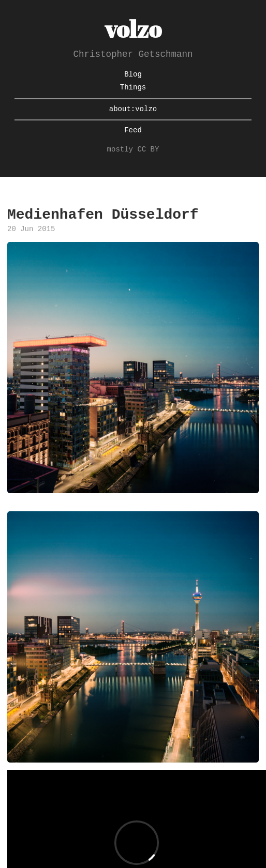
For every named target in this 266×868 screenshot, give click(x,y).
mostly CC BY (133, 150)
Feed (133, 131)
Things (133, 88)
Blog (133, 75)
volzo (133, 29)
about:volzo (133, 109)
